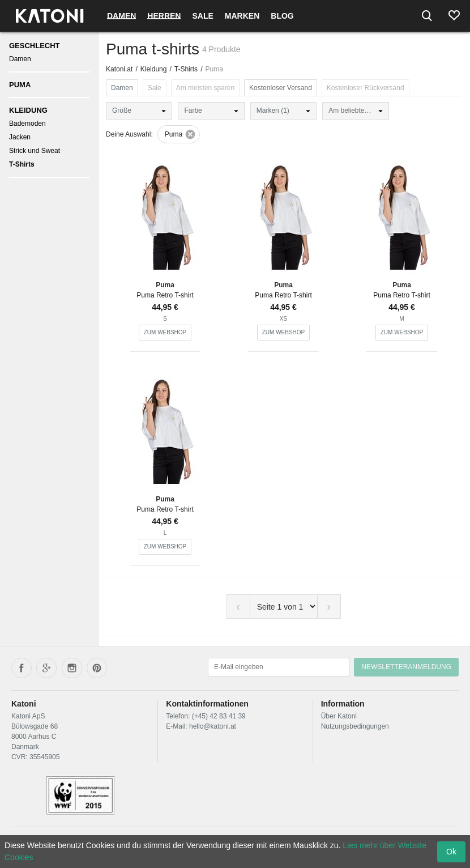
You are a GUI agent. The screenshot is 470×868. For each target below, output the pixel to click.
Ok (451, 852)
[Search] (427, 16)
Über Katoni (339, 716)
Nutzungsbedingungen (355, 726)
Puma (20, 85)
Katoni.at (119, 69)
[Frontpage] (50, 16)
